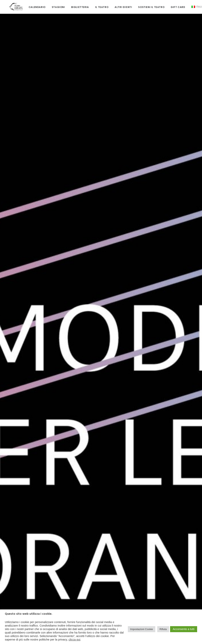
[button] (27, 202)
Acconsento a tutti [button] (184, 629)
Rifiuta (163, 629)
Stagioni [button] (54, 6)
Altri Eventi (119, 6)
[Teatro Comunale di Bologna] (14, 5)
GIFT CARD (173, 6)
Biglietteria (75, 6)
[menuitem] (32, 6)
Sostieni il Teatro (147, 6)
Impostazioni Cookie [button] (142, 629)
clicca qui (74, 640)
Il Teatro (97, 6)
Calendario (32, 6)
